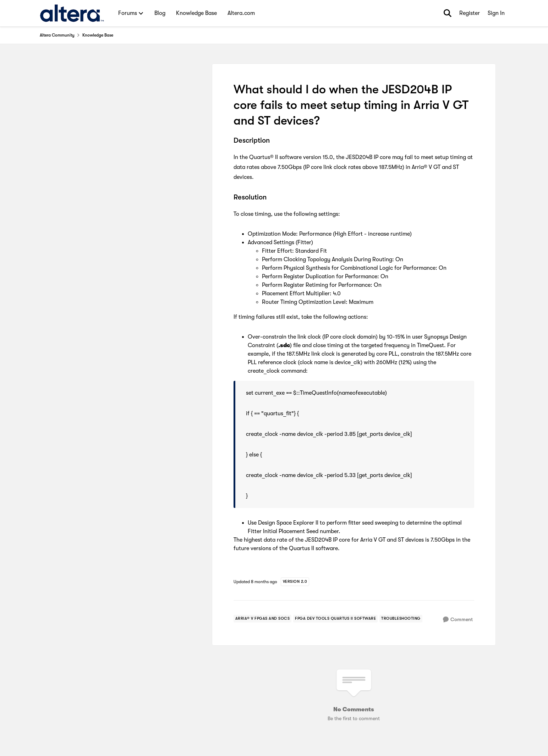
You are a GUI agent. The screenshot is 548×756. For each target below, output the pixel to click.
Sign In (496, 13)
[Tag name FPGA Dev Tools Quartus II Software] (335, 619)
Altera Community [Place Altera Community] (57, 35)
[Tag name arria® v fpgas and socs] (263, 619)
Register (470, 13)
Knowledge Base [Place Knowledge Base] (98, 35)
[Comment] (458, 620)
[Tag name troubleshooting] (401, 619)
